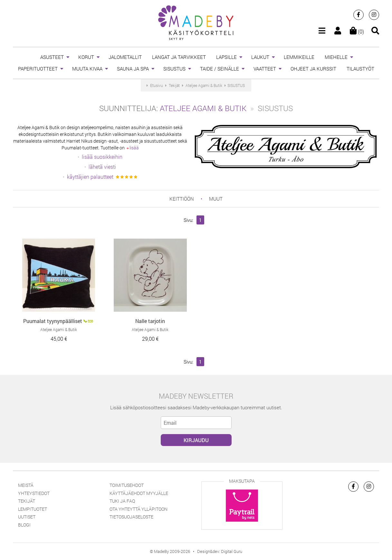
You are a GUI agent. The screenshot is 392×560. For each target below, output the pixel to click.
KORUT (86, 57)
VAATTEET (265, 69)
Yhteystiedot (34, 493)
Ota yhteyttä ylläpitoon (139, 509)
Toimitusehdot (127, 485)
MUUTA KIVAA (87, 69)
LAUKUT (260, 57)
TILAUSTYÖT (360, 69)
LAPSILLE (226, 57)
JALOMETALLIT (125, 57)
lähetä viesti (102, 167)
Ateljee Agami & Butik (203, 108)
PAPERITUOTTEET (38, 69)
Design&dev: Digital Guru (220, 551)
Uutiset (27, 517)
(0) (357, 31)
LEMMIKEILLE (299, 57)
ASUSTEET (52, 57)
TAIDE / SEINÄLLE (220, 69)
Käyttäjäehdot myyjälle (139, 493)
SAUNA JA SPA (133, 69)
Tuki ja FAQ (122, 501)
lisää (133, 148)
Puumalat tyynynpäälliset (53, 321)
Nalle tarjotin (150, 321)
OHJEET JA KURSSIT (313, 69)
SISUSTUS (174, 69)
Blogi (24, 525)
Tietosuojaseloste (131, 517)
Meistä (26, 485)
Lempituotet (33, 509)
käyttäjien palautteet (90, 177)
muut (216, 199)
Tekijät (27, 501)
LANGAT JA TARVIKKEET (179, 57)
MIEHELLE (336, 57)
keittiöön (182, 199)
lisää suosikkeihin (102, 157)
